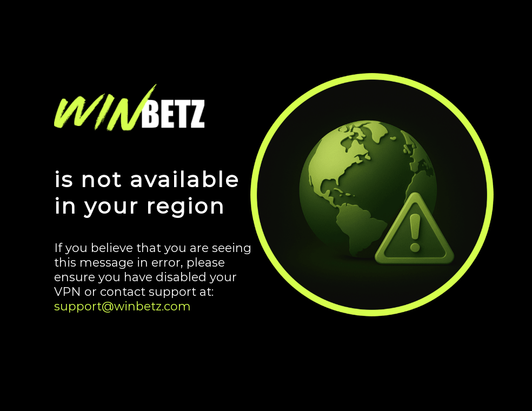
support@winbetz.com (122, 306)
